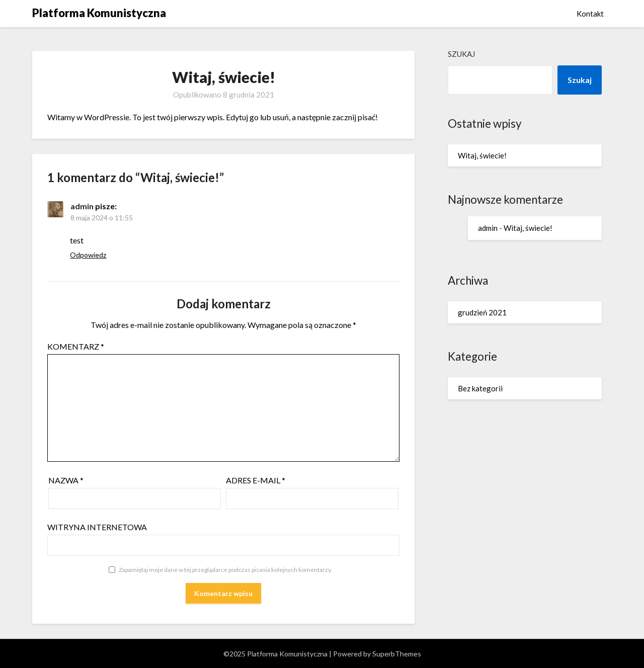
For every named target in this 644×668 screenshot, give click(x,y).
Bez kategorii (480, 388)
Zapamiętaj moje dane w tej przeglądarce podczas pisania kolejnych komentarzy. (225, 570)
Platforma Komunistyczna (99, 13)
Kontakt (590, 14)
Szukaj (461, 54)
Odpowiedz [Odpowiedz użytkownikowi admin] (88, 255)
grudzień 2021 (482, 312)
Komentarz (76, 346)
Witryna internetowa (97, 527)
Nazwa (66, 480)
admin (82, 206)
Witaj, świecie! (482, 155)
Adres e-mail (256, 480)
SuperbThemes (397, 654)
